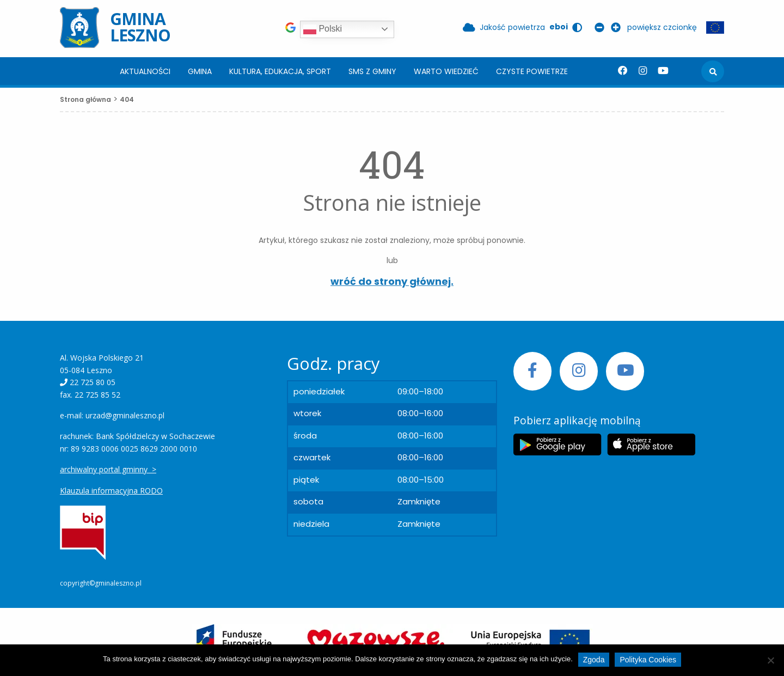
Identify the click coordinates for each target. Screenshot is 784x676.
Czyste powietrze (532, 71)
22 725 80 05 (93, 382)
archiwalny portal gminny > (108, 469)
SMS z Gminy (372, 71)
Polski (323, 29)
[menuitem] (145, 71)
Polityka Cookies (648, 660)
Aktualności (145, 71)
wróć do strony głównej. (392, 281)
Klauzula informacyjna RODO (111, 491)
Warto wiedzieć (446, 71)
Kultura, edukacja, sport (280, 71)
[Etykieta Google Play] (558, 444)
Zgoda (594, 660)
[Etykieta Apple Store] (651, 444)
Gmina (200, 71)
